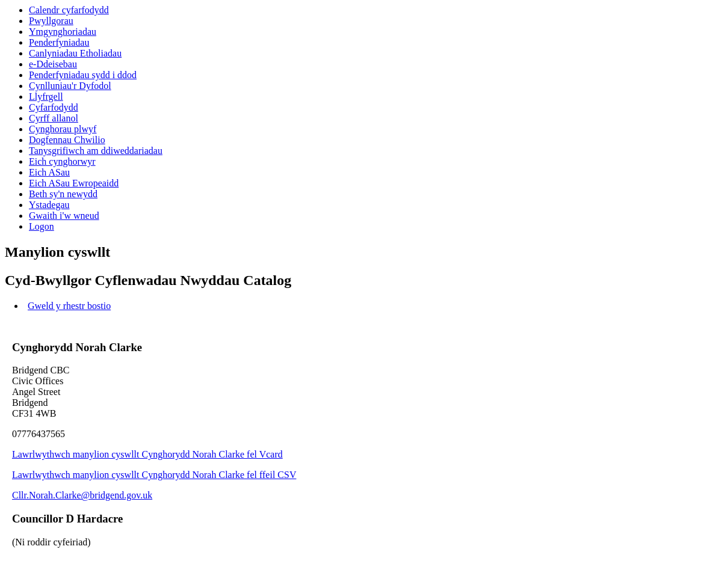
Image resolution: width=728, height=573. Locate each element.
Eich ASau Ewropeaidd (74, 183)
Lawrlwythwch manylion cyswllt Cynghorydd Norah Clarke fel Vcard (147, 454)
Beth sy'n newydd (63, 194)
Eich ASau (49, 172)
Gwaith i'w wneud (64, 216)
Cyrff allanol (54, 118)
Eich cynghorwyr (62, 161)
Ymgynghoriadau (63, 32)
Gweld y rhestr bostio (69, 306)
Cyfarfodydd (54, 107)
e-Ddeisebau (53, 64)
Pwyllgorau (51, 21)
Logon (42, 226)
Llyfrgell (46, 97)
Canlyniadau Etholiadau (75, 53)
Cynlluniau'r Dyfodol (70, 86)
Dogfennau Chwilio (67, 140)
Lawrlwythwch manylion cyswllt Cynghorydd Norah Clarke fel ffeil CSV (154, 475)
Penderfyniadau (59, 42)
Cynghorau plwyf (63, 129)
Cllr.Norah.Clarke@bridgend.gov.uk (82, 495)
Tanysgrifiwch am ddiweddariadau (96, 151)
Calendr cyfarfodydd (69, 10)
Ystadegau (49, 205)
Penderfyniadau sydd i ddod (83, 75)
